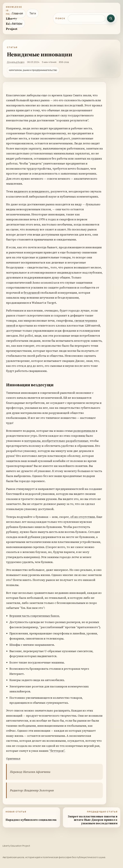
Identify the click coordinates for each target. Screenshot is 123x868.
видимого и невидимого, (32, 191)
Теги (33, 13)
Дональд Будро (16, 62)
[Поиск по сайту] (86, 18)
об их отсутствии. (83, 517)
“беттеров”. (57, 751)
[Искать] (111, 18)
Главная (17, 13)
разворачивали (84, 431)
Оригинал (13, 759)
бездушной (32, 293)
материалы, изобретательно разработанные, (57, 441)
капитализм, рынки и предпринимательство (33, 70)
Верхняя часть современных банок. (35, 616)
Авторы (17, 23)
